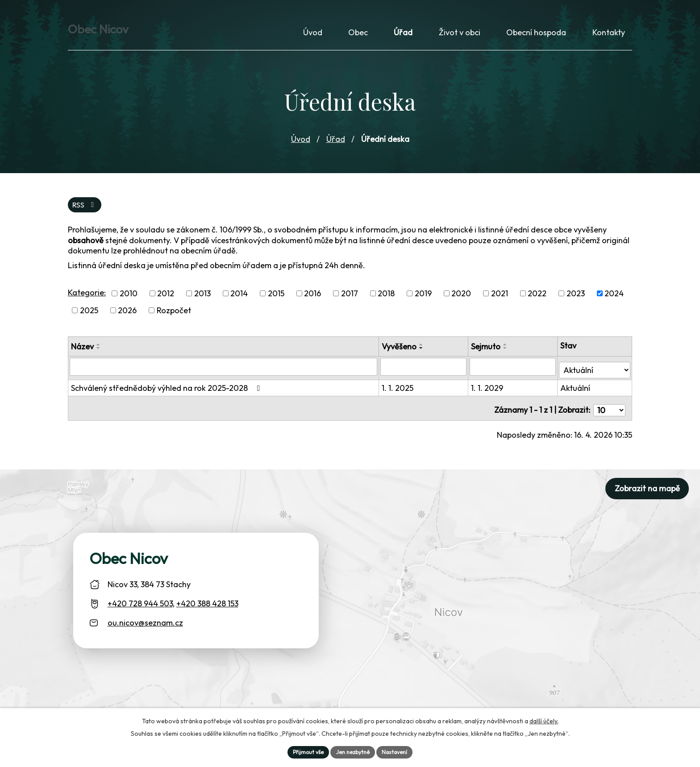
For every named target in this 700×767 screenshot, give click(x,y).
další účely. (544, 719)
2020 (461, 301)
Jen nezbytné (353, 751)
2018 (386, 301)
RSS (86, 211)
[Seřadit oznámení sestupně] (99, 355)
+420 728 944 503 (140, 603)
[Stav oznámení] (595, 373)
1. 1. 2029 (488, 392)
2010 (129, 301)
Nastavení (400, 751)
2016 (312, 301)
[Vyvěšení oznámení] (425, 373)
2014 (239, 301)
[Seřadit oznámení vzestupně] (99, 352)
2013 (202, 301)
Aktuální (576, 392)
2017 (350, 301)
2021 (500, 301)
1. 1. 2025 (399, 392)
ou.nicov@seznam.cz (145, 623)
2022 (537, 301)
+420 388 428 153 (207, 603)
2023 (576, 301)
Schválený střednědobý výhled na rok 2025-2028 (167, 392)
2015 (276, 301)
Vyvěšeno (401, 354)
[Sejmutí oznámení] (514, 373)
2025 (89, 317)
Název (82, 354)
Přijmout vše (303, 751)
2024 (614, 301)
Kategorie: (87, 300)
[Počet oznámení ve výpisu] (609, 410)
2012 (166, 301)
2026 (127, 317)
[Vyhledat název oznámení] (224, 373)
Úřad (336, 144)
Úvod (301, 144)
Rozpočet (174, 317)
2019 (423, 301)
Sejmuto (487, 354)
